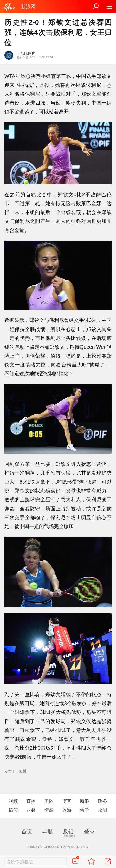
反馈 (68, 831)
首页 (27, 831)
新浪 (85, 801)
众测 (102, 810)
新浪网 (28, 7)
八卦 (31, 810)
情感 (49, 810)
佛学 (85, 810)
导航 (48, 831)
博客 (67, 801)
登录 (89, 831)
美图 (49, 801)
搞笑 (13, 810)
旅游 (67, 810)
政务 (102, 801)
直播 (31, 801)
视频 (13, 801)
